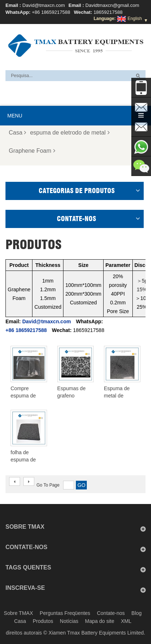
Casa (18, 133)
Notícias (69, 621)
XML (126, 621)
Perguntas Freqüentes (65, 613)
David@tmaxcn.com (44, 5)
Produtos (43, 621)
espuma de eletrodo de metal (70, 133)
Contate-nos (111, 613)
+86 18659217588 (51, 12)
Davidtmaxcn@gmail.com (112, 5)
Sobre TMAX (19, 613)
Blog (136, 613)
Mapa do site (100, 621)
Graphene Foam (32, 151)
